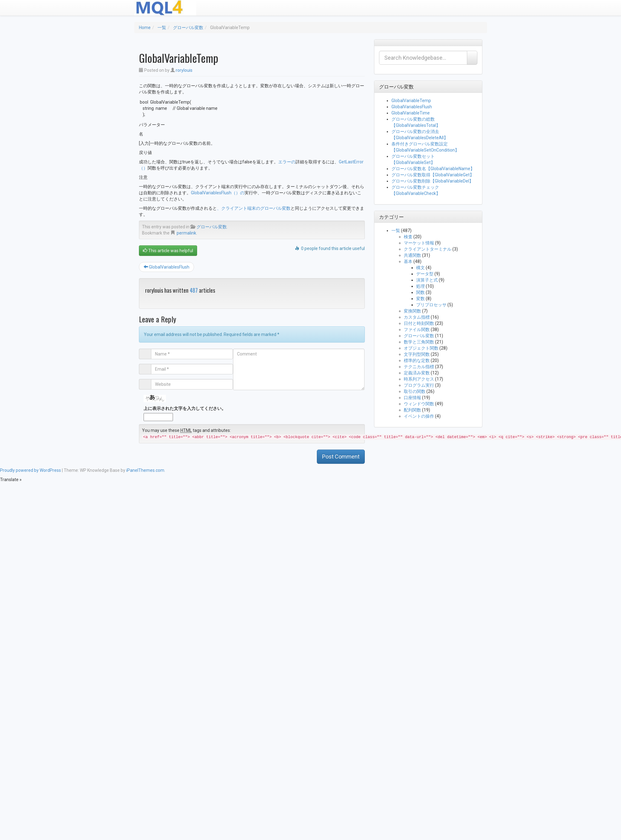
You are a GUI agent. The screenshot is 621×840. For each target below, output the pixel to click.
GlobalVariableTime (411, 113)
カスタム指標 (417, 317)
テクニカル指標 (419, 367)
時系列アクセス (419, 379)
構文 (420, 268)
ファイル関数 (417, 330)
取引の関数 (415, 391)
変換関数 (412, 311)
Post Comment (341, 457)
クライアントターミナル (428, 249)
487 (194, 290)
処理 (420, 286)
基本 (408, 261)
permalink (186, 233)
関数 (420, 292)
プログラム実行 (419, 385)
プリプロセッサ (431, 305)
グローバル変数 (188, 28)
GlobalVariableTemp (411, 101)
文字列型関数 (417, 354)
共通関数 (412, 255)
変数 (420, 299)
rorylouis (184, 70)
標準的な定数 (417, 360)
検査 (408, 237)
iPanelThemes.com (145, 470)
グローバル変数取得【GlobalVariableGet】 (433, 175)
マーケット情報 (419, 243)
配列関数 (412, 410)
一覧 (162, 28)
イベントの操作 (419, 416)
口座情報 (412, 398)
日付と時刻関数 (419, 323)
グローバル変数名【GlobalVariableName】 (433, 169)
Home (145, 28)
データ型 (425, 274)
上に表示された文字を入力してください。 (185, 408)
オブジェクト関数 (421, 348)
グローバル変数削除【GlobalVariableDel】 (432, 181)
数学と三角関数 (419, 342)
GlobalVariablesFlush (166, 267)
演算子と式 (427, 280)
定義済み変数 (417, 373)
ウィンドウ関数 (419, 404)
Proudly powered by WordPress (30, 470)
